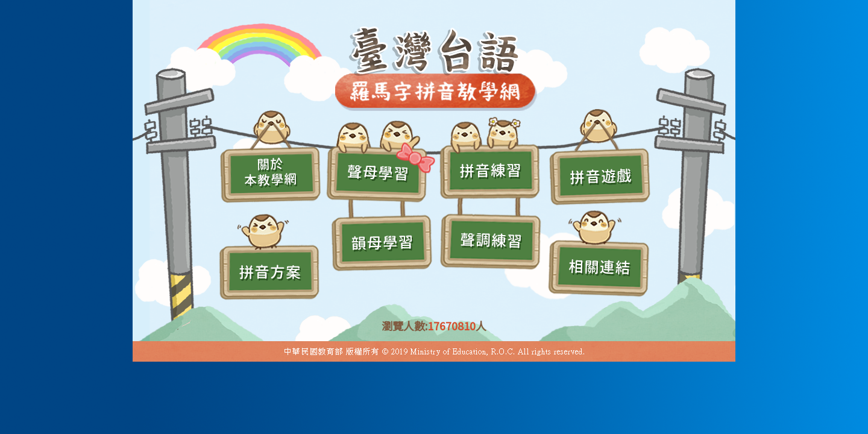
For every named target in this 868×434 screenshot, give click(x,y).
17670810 (451, 325)
